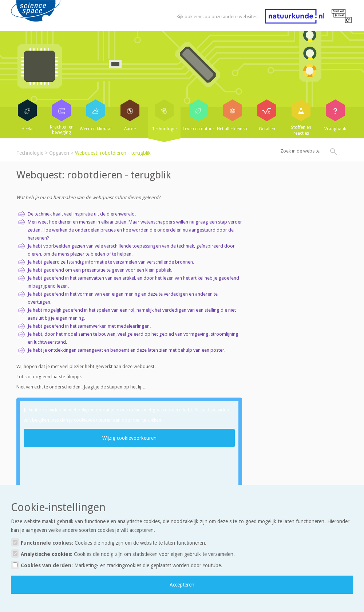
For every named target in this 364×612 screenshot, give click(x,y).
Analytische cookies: (123, 554)
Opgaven (59, 153)
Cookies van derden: (117, 565)
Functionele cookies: (109, 542)
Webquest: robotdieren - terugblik (113, 153)
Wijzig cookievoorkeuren (129, 438)
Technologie (30, 153)
